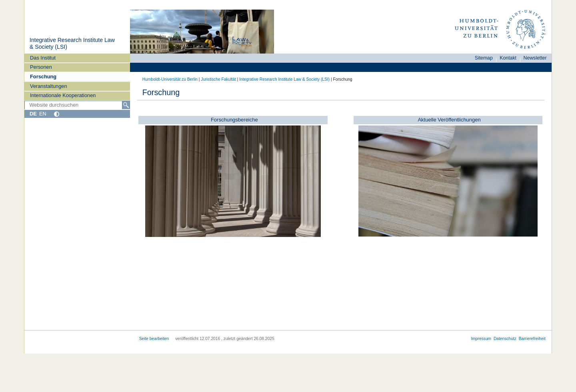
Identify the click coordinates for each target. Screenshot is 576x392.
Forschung (43, 77)
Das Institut (43, 58)
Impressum (481, 339)
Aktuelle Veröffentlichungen (449, 120)
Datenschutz (505, 339)
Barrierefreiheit (532, 339)
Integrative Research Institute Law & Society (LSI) (284, 79)
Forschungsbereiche (234, 120)
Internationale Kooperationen (63, 95)
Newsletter (535, 58)
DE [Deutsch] (33, 114)
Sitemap (484, 58)
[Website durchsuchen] (77, 105)
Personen (41, 67)
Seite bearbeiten (154, 339)
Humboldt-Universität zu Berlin (170, 79)
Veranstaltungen (49, 86)
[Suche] (126, 105)
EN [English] (43, 114)
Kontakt (508, 58)
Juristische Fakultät (218, 79)
